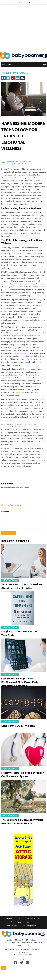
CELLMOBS (28, 955)
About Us (10, 919)
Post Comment (9, 533)
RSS (20, 919)
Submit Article (11, 926)
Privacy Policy (16, 922)
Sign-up (20, 2)
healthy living (15, 73)
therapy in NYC (23, 353)
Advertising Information (31, 926)
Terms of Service (33, 919)
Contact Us (31, 922)
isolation (21, 392)
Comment (5, 511)
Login (28, 2)
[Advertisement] (23, 27)
